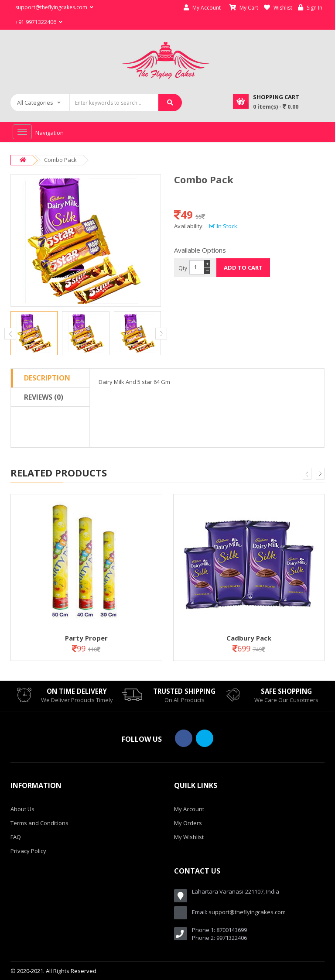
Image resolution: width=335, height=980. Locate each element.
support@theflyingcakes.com (247, 912)
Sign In (310, 8)
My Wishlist (189, 837)
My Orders (188, 823)
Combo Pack (60, 160)
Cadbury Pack (249, 638)
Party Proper (86, 638)
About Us (22, 809)
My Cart (244, 8)
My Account (202, 8)
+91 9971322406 (39, 22)
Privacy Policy (28, 851)
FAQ (16, 837)
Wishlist (278, 8)
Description (47, 378)
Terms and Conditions (39, 823)
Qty (183, 268)
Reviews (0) (44, 397)
